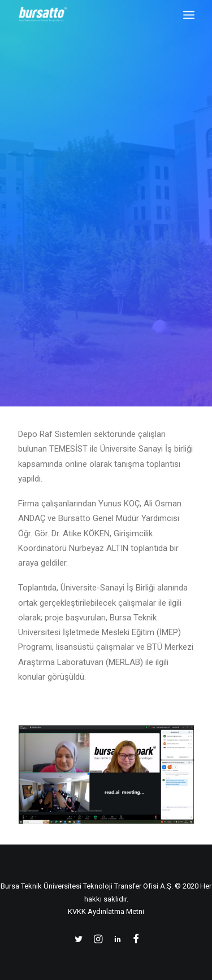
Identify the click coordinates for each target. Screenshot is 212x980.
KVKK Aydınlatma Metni (106, 911)
